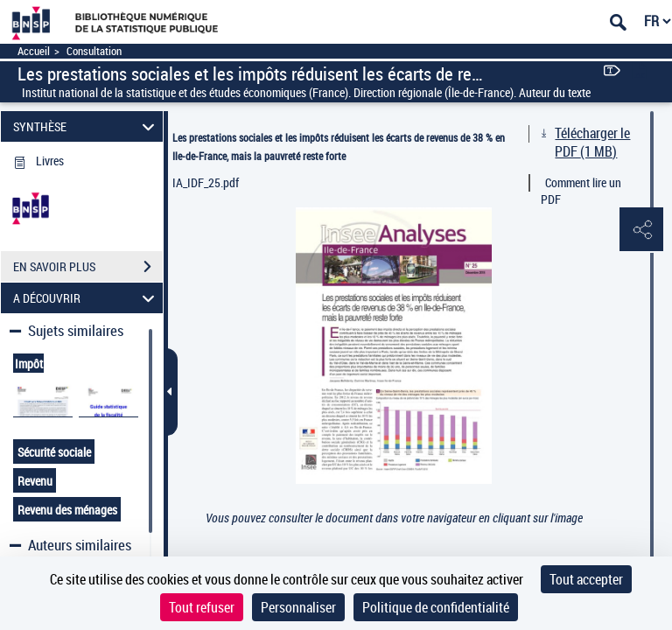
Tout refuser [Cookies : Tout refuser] (202, 607)
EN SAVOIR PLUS (88, 267)
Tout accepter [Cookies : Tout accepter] (586, 579)
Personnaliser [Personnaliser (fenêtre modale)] (298, 607)
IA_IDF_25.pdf (206, 182)
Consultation (94, 51)
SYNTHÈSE (87, 126)
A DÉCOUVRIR (87, 298)
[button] (641, 230)
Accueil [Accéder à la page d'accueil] (34, 51)
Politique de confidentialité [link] (436, 607)
